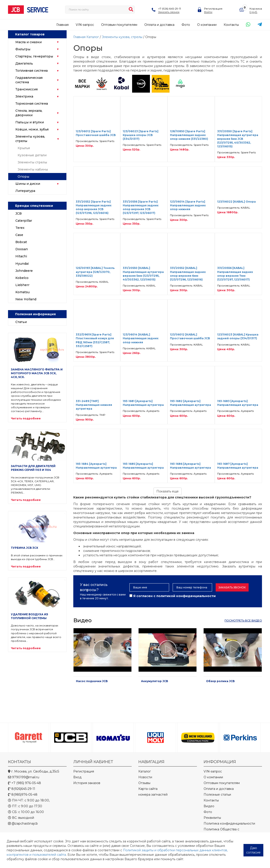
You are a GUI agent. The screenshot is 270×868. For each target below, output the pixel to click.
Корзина (256, 9)
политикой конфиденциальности (186, 596)
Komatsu (22, 292)
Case (19, 235)
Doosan (22, 249)
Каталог (93, 37)
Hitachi (21, 256)
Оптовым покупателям (119, 25)
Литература (25, 191)
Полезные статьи (217, 795)
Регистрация (213, 9)
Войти (208, 12)
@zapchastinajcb (23, 823)
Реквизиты (212, 818)
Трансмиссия (27, 89)
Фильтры (23, 49)
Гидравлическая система (29, 80)
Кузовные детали (32, 155)
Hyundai (22, 264)
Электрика (24, 96)
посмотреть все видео (243, 621)
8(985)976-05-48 (23, 795)
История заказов (87, 783)
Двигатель (24, 63)
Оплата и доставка (159, 25)
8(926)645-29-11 (22, 789)
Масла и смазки (29, 42)
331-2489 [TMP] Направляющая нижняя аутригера (94, 405)
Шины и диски (28, 184)
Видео (209, 806)
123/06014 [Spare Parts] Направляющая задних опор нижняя (188, 205)
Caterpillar (24, 221)
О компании (207, 25)
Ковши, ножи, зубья (32, 129)
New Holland (26, 299)
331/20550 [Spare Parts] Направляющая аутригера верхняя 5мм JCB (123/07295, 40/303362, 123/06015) (238, 139)
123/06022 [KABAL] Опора (236, 202)
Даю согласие (253, 850)
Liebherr (22, 285)
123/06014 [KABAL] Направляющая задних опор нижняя (141, 338)
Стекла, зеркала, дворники (29, 113)
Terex (20, 228)
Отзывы (144, 783)
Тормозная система (32, 104)
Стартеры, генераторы (34, 56)
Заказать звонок (169, 12)
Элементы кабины (33, 169)
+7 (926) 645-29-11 (170, 9)
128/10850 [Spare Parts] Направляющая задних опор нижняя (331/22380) (189, 135)
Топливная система (32, 71)
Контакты (231, 25)
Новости (145, 777)
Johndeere (24, 271)
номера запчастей (153, 795)
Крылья (24, 148)
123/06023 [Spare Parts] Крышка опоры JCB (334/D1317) (141, 135)
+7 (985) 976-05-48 (25, 783)
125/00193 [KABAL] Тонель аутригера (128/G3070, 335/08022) (95, 272)
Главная (62, 25)
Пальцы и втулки (30, 122)
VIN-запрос (85, 25)
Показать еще (168, 491)
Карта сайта (148, 789)
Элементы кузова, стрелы (30, 139)
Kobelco (22, 278)
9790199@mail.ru (24, 777)
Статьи (21, 322)
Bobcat (21, 242)
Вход (77, 777)
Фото (186, 25)
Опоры (23, 177)
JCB (18, 213)
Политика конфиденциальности (229, 823)
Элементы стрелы (32, 162)
